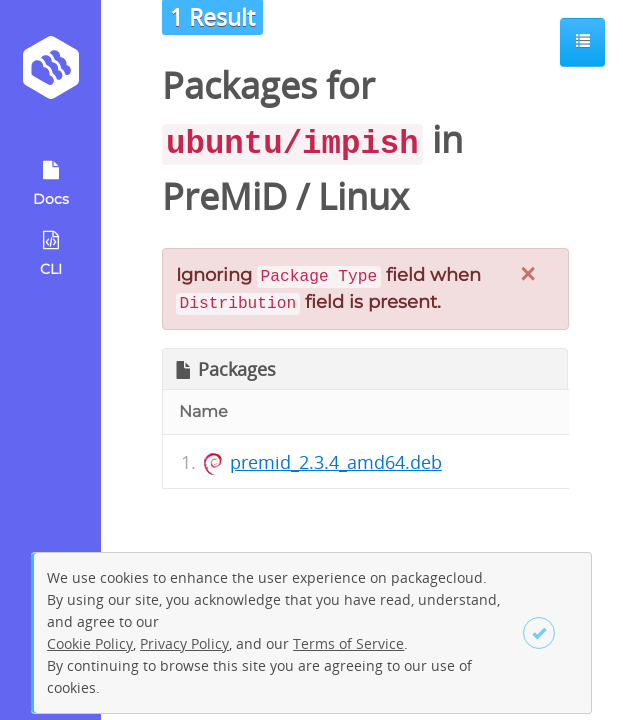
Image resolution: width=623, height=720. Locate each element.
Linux (363, 196)
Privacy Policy (184, 643)
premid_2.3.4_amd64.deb (336, 462)
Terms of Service (348, 643)
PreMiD (224, 196)
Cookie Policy (90, 643)
